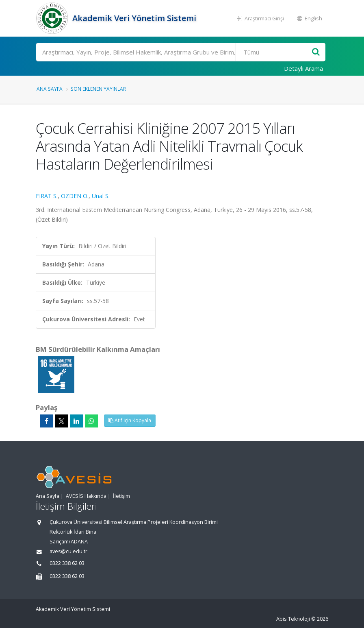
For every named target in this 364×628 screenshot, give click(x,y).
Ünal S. (101, 196)
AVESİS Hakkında (86, 496)
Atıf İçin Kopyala (130, 420)
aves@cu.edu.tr (68, 551)
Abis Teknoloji (293, 619)
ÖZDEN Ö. (75, 196)
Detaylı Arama (303, 68)
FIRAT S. (47, 196)
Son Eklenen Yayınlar (98, 89)
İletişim (121, 496)
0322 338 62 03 (67, 563)
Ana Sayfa (50, 89)
